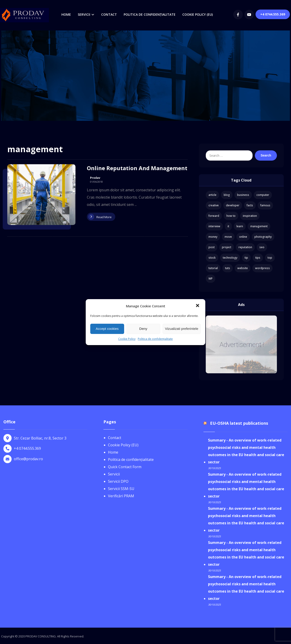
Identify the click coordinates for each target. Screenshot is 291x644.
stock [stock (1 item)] (212, 258)
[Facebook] (238, 15)
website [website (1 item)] (243, 268)
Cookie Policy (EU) (123, 445)
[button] (198, 306)
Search (266, 155)
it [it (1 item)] (228, 226)
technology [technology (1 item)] (230, 258)
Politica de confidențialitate (155, 339)
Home (113, 452)
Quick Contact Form (125, 467)
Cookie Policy (127, 339)
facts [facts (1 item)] (250, 205)
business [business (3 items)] (243, 195)
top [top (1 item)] (270, 258)
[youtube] (249, 15)
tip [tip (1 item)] (246, 258)
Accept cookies (107, 329)
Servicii (114, 474)
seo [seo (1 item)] (262, 247)
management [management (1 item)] (259, 226)
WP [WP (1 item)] (211, 279)
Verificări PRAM (121, 496)
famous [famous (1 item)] (265, 205)
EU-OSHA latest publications (239, 423)
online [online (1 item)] (243, 237)
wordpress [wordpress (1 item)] (262, 268)
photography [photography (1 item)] (263, 237)
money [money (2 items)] (213, 237)
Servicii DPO (118, 481)
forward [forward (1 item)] (214, 216)
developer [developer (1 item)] (233, 205)
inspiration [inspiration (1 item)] (250, 216)
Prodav (95, 178)
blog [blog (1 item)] (227, 195)
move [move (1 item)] (228, 237)
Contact (115, 438)
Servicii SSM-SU (121, 489)
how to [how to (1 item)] (231, 216)
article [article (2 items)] (212, 195)
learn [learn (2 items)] (240, 226)
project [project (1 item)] (227, 247)
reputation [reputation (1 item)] (245, 247)
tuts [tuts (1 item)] (228, 268)
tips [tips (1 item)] (258, 258)
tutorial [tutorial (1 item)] (213, 268)
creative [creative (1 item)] (214, 205)
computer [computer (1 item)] (263, 195)
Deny (143, 329)
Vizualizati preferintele (182, 329)
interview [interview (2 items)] (214, 226)
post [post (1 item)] (212, 247)
